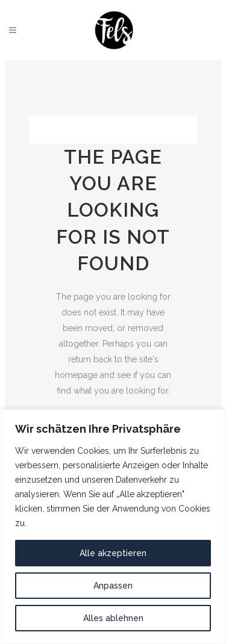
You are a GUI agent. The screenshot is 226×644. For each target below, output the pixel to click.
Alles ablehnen (113, 618)
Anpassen (113, 586)
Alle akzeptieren (113, 553)
